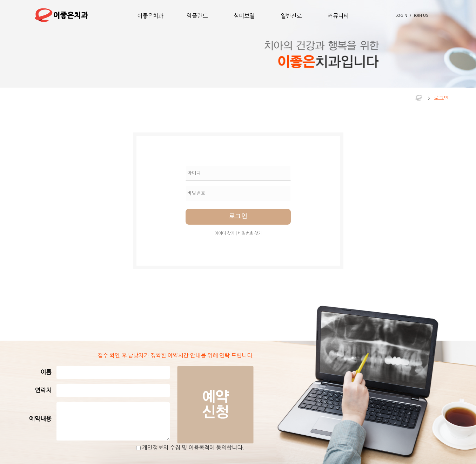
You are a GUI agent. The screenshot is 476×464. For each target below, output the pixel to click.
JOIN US (421, 16)
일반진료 (291, 16)
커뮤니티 (338, 16)
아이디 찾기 (224, 233)
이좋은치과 (150, 16)
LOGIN (401, 16)
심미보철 (244, 16)
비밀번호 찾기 (250, 233)
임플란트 (197, 16)
